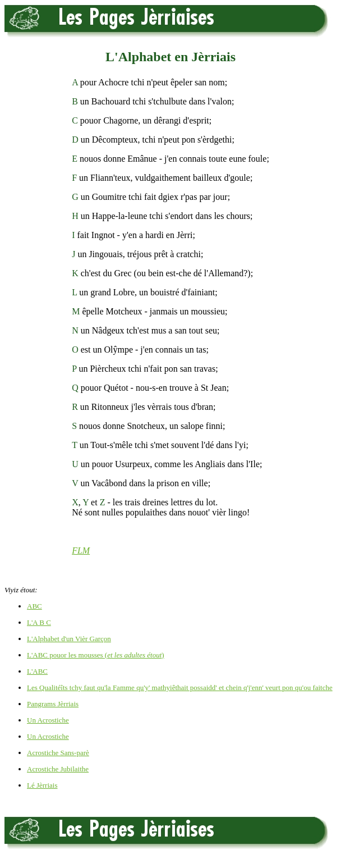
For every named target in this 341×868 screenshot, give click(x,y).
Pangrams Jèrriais (53, 704)
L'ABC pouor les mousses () (96, 655)
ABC (34, 606)
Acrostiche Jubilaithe (58, 769)
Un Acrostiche (48, 720)
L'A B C (39, 622)
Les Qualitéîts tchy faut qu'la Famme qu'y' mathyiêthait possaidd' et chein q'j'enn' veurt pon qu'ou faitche (180, 687)
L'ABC (37, 671)
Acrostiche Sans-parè (58, 753)
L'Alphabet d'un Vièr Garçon (69, 639)
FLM (81, 551)
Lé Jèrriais (42, 785)
